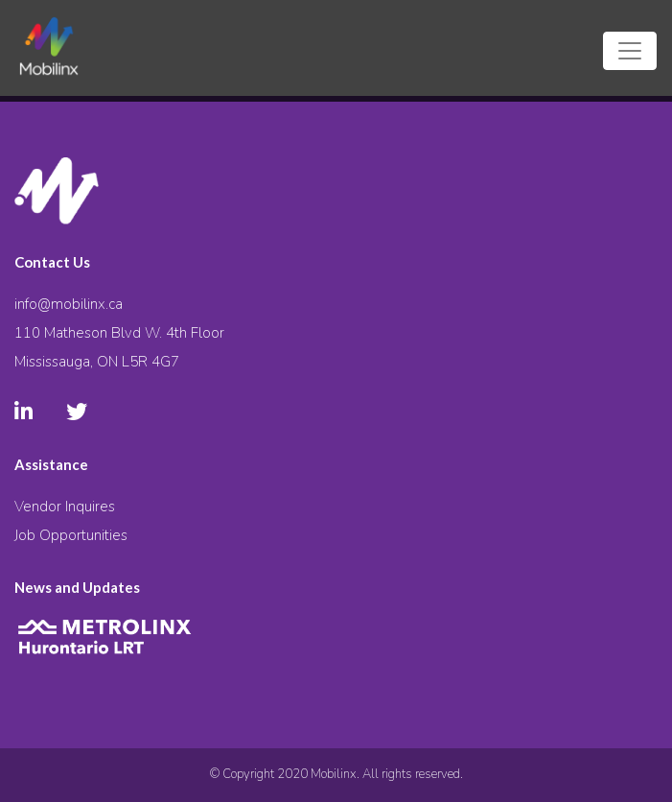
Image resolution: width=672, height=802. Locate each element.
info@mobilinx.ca (69, 304)
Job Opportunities (71, 535)
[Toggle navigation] (630, 51)
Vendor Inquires (65, 507)
